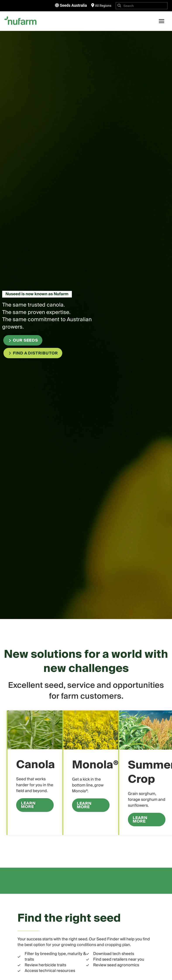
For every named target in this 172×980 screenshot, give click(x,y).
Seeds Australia (73, 5)
